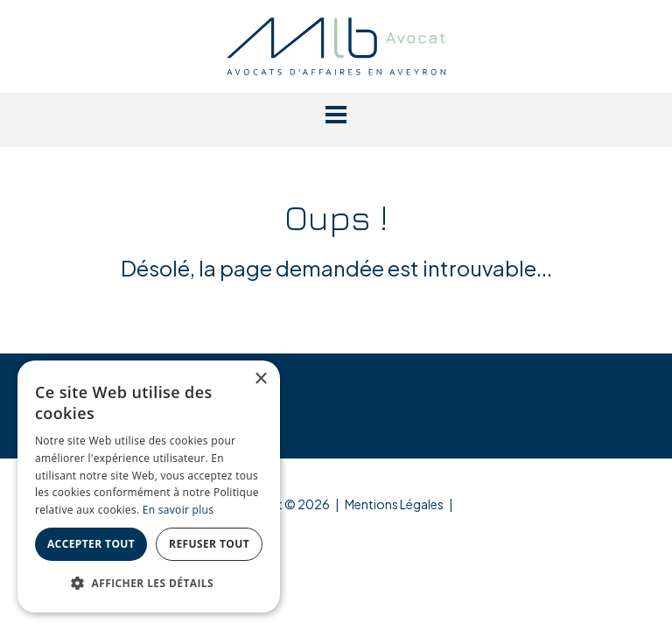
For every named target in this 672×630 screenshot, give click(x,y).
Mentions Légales (394, 504)
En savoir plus (178, 510)
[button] (336, 115)
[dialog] (149, 486)
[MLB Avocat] (336, 44)
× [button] (260, 379)
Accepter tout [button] (91, 544)
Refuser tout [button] (209, 544)
